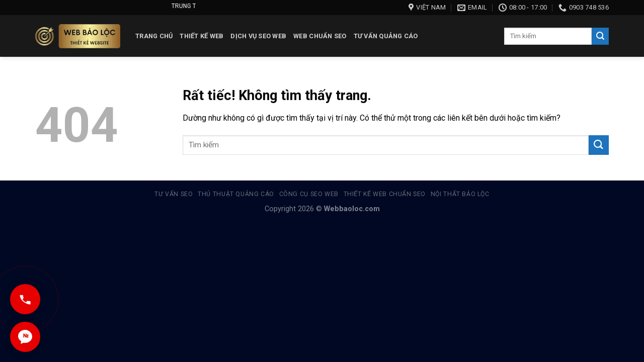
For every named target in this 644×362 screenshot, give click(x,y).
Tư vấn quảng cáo (386, 36)
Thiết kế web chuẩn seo (385, 194)
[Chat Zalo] (25, 337)
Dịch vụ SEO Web (258, 36)
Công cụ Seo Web (309, 194)
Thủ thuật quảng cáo (236, 194)
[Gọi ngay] (25, 299)
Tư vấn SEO (174, 194)
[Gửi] (600, 36)
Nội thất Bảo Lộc (460, 194)
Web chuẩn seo (320, 36)
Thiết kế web (202, 36)
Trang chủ (154, 36)
